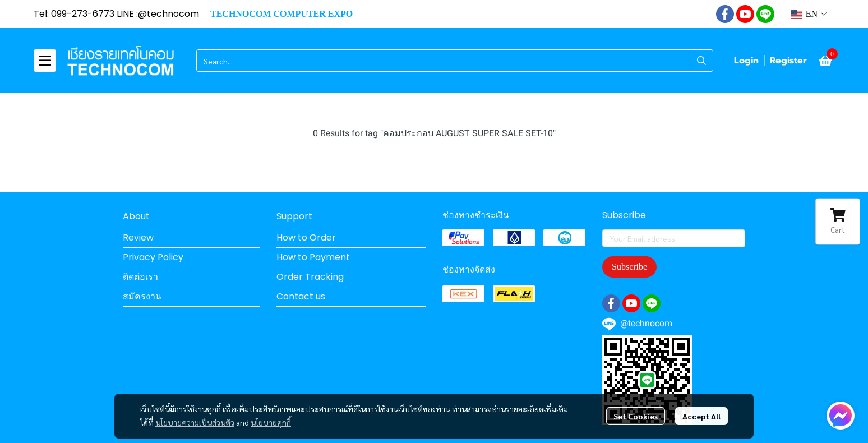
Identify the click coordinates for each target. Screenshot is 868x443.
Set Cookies (636, 416)
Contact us (301, 296)
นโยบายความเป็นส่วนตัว (195, 422)
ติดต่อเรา (140, 277)
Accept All (701, 416)
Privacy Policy (153, 257)
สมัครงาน (142, 296)
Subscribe (629, 267)
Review (138, 237)
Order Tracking (310, 277)
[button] (809, 14)
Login (746, 61)
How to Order (306, 237)
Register (788, 61)
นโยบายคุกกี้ (271, 422)
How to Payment (313, 257)
